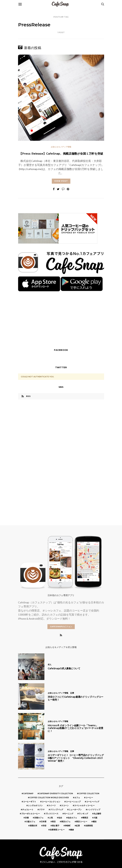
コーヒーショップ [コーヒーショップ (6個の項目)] (73, 802)
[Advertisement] (61, 321)
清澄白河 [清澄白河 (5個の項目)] (33, 826)
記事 (72, 693)
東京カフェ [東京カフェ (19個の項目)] (66, 822)
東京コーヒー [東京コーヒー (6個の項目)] (82, 822)
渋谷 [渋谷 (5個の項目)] (45, 826)
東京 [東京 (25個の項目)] (54, 822)
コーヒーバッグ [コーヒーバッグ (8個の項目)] (93, 802)
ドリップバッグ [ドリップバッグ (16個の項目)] (57, 810)
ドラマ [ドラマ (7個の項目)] (42, 810)
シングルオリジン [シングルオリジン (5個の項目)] (35, 806)
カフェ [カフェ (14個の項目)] (77, 798)
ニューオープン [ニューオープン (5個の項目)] (75, 810)
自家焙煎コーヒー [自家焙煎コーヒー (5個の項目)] (57, 830)
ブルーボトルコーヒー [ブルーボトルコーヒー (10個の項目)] (31, 814)
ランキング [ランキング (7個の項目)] (83, 814)
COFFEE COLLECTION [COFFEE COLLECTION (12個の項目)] (89, 794)
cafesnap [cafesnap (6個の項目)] (28, 794)
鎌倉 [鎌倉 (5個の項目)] (72, 830)
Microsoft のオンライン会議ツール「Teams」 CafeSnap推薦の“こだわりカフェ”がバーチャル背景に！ (75, 728)
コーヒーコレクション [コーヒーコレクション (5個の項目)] (51, 802)
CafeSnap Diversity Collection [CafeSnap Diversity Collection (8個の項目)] (56, 794)
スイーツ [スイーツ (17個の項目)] (52, 806)
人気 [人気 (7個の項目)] (51, 818)
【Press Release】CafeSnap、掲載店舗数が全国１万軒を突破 (61, 154)
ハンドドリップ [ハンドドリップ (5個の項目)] (94, 810)
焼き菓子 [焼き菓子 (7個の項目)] (56, 826)
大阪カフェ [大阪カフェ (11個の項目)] (31, 822)
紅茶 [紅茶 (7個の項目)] (78, 826)
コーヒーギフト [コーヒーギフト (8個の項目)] (30, 802)
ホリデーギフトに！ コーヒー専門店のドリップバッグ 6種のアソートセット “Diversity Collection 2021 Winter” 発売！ (76, 758)
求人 (50, 665)
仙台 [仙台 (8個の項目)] (60, 818)
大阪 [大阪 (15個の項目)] (96, 818)
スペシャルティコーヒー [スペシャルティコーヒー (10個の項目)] (84, 806)
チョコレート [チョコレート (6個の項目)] (28, 810)
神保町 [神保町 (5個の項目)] (68, 826)
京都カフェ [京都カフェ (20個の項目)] (39, 818)
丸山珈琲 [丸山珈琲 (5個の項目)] (97, 814)
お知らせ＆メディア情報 (61, 147)
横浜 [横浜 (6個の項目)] (95, 822)
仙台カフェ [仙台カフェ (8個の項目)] (72, 818)
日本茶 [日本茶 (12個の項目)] (44, 822)
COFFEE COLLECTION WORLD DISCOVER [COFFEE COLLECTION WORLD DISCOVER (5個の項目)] (49, 798)
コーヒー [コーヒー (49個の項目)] (89, 798)
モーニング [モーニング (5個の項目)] (69, 814)
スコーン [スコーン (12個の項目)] (65, 806)
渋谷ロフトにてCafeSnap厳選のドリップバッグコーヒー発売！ (76, 698)
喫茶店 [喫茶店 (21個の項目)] (85, 818)
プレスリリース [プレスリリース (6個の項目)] (52, 814)
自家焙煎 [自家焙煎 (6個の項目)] (89, 826)
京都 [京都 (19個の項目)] (27, 818)
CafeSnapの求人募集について (64, 668)
